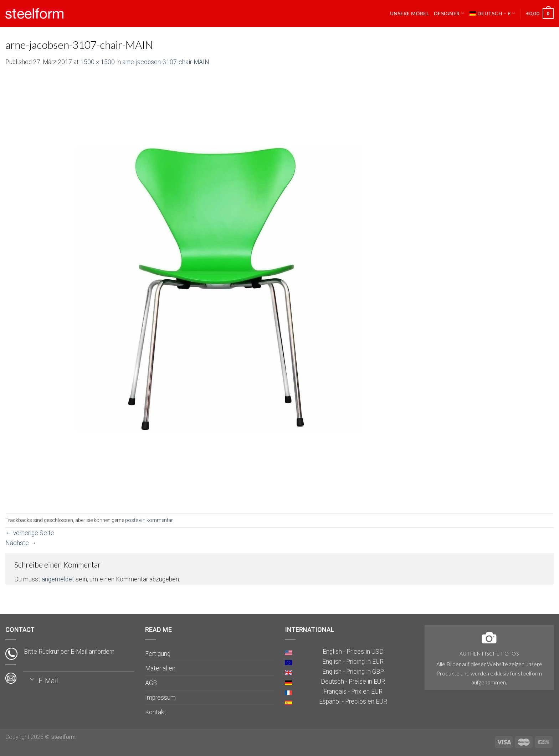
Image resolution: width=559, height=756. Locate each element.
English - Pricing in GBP (353, 672)
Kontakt (156, 712)
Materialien (160, 668)
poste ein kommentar (149, 520)
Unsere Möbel (409, 13)
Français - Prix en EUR (353, 692)
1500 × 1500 (98, 62)
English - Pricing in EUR (353, 662)
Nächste (21, 543)
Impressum (160, 698)
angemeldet (58, 579)
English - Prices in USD (353, 652)
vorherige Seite (30, 533)
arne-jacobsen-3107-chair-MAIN (166, 62)
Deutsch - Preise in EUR (353, 682)
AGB (151, 683)
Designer (449, 13)
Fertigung (158, 654)
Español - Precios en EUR (353, 701)
